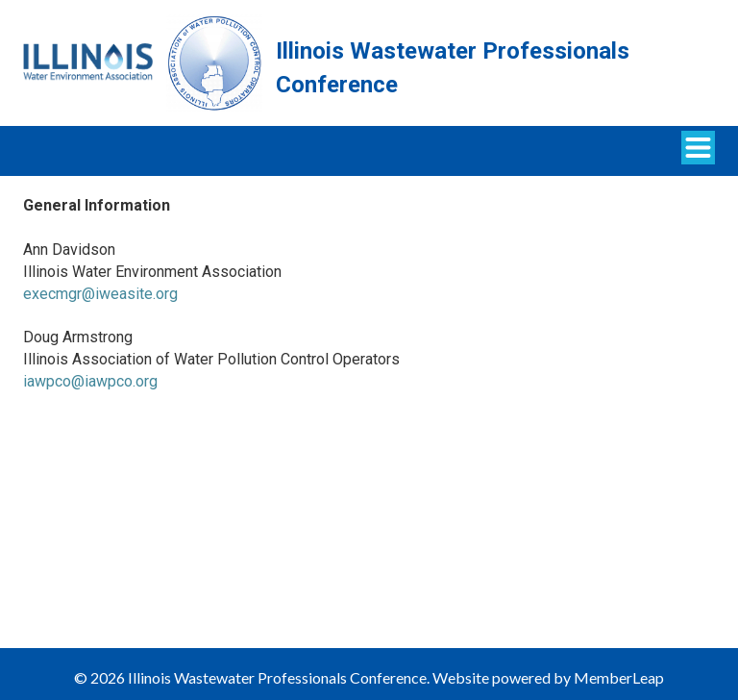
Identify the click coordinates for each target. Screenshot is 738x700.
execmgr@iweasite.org (100, 294)
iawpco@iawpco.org (90, 381)
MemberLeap (619, 677)
